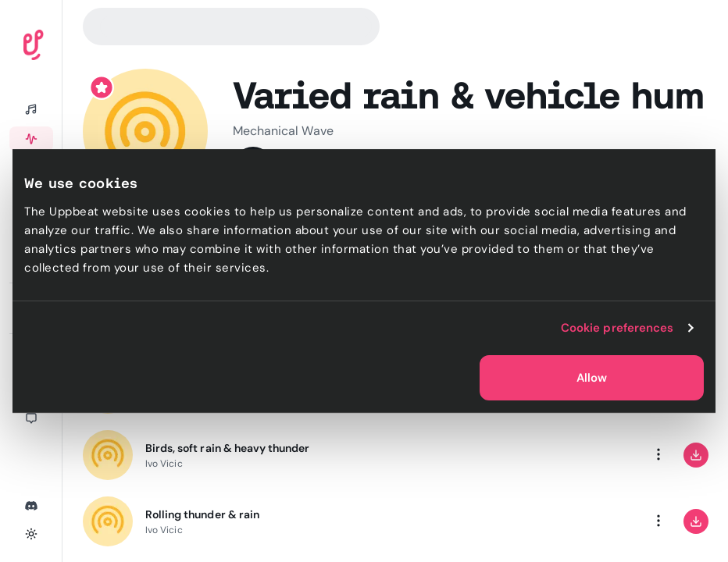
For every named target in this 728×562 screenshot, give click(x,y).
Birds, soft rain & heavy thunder (227, 448)
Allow (592, 378)
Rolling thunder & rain (202, 514)
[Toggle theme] (31, 534)
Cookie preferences (617, 328)
